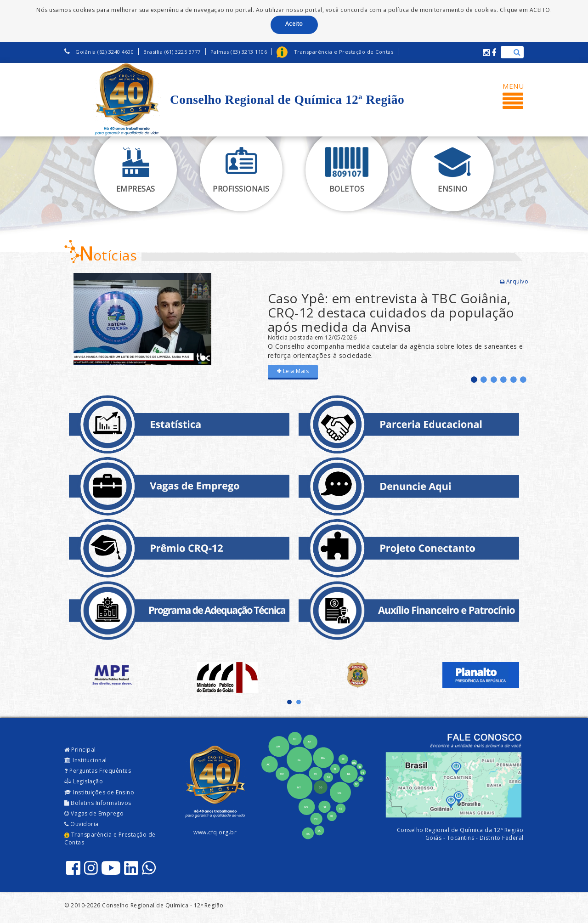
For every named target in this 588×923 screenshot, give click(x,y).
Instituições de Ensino (99, 792)
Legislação (84, 781)
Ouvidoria (82, 824)
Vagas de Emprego (94, 813)
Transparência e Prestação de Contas (110, 838)
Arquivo (514, 281)
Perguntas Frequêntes (98, 771)
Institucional (86, 760)
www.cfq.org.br (215, 832)
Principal (80, 750)
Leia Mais (293, 371)
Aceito (294, 24)
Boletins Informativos (98, 803)
